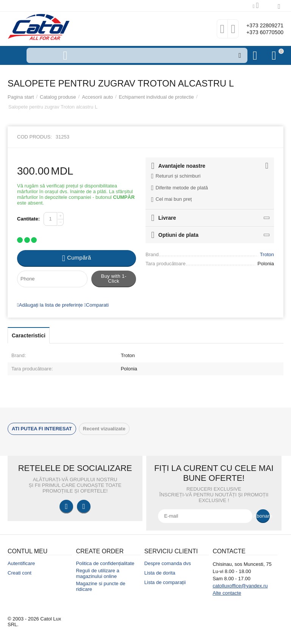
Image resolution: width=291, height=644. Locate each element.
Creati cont (20, 573)
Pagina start (21, 97)
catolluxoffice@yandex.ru (240, 586)
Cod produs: (34, 137)
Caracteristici (29, 335)
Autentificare (21, 563)
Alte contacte (227, 593)
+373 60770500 (260, 33)
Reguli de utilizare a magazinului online (97, 573)
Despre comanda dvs (168, 563)
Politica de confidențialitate (105, 563)
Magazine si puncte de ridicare (100, 586)
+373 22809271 (260, 25)
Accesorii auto (97, 97)
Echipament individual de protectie (156, 97)
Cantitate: (28, 219)
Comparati (96, 305)
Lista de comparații (165, 582)
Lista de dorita (160, 573)
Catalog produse (58, 97)
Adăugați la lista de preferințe (50, 305)
